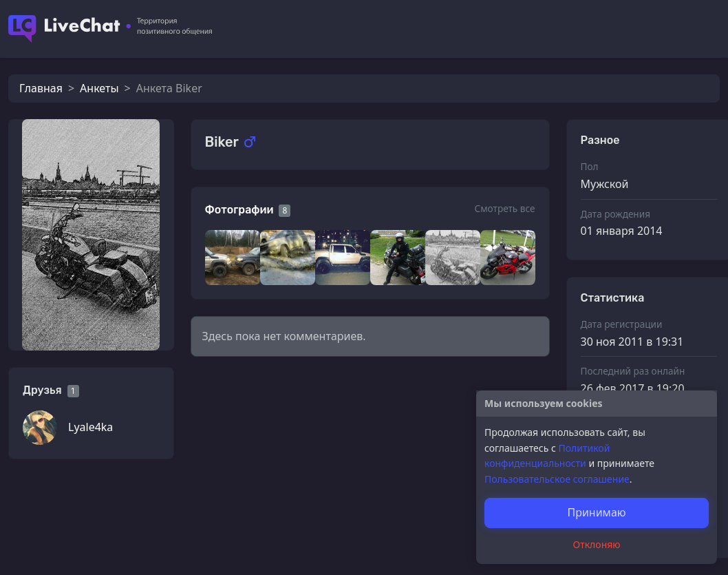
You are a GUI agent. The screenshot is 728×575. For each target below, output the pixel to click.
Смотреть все (504, 208)
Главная (41, 88)
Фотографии (239, 210)
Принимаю (596, 512)
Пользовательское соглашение (557, 479)
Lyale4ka (90, 427)
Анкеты (99, 88)
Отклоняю (597, 544)
